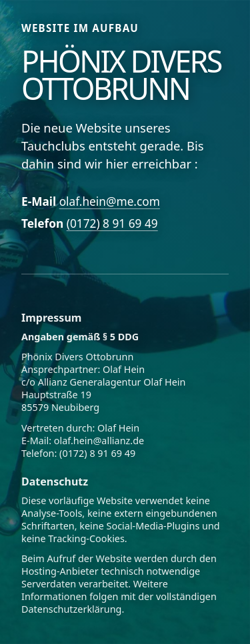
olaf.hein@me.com (110, 201)
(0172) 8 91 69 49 (112, 223)
